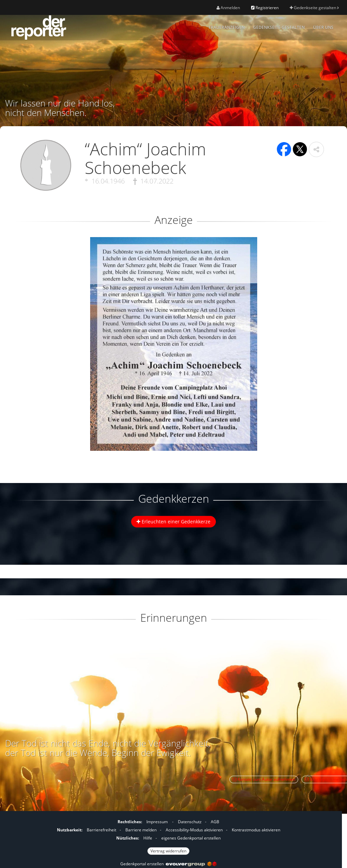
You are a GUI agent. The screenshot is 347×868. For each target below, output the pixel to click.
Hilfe (148, 838)
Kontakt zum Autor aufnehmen (264, 779)
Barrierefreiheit (101, 830)
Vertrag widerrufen (168, 851)
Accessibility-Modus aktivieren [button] (194, 830)
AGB (215, 822)
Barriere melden (141, 830)
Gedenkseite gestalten (314, 8)
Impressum (157, 822)
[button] (316, 149)
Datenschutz (190, 822)
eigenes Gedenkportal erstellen (191, 838)
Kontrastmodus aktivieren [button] (256, 830)
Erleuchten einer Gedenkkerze (173, 522)
